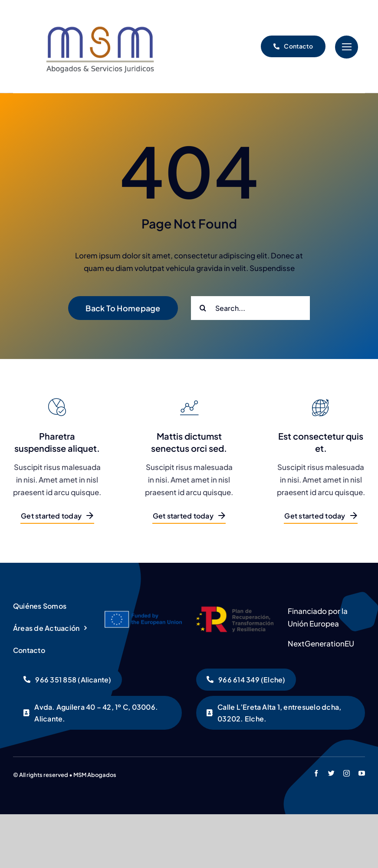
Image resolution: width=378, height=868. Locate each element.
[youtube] (362, 773)
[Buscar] (203, 308)
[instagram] (347, 773)
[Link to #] (347, 47)
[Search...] (250, 308)
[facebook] (316, 773)
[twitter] (331, 773)
